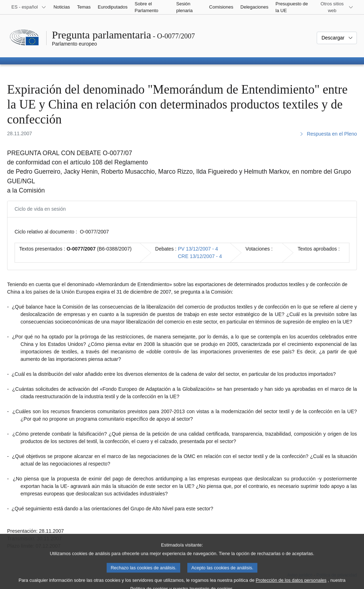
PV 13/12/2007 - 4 (198, 249)
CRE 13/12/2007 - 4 (200, 256)
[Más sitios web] (336, 7)
